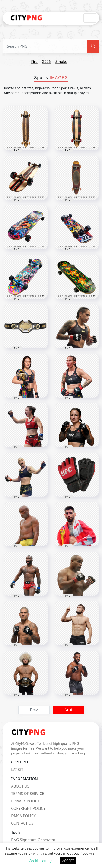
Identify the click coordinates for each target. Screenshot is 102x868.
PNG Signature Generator (33, 840)
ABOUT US (20, 786)
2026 (46, 62)
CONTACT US (22, 823)
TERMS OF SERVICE (28, 794)
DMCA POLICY (23, 816)
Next (69, 710)
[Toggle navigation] (90, 18)
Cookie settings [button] (41, 861)
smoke (61, 62)
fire (34, 62)
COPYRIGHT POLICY (28, 808)
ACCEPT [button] (68, 861)
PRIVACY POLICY (25, 801)
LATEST (17, 770)
